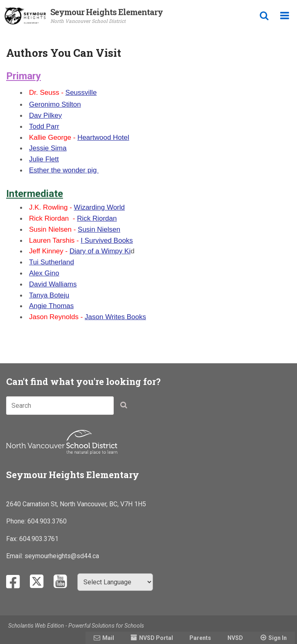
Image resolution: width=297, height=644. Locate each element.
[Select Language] (115, 582)
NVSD (235, 638)
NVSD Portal (156, 638)
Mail (108, 638)
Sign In (278, 638)
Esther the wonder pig (64, 170)
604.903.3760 (47, 521)
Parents (200, 638)
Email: (15, 556)
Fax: (13, 539)
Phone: (17, 521)
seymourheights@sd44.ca (62, 556)
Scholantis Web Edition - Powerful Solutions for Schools (76, 626)
